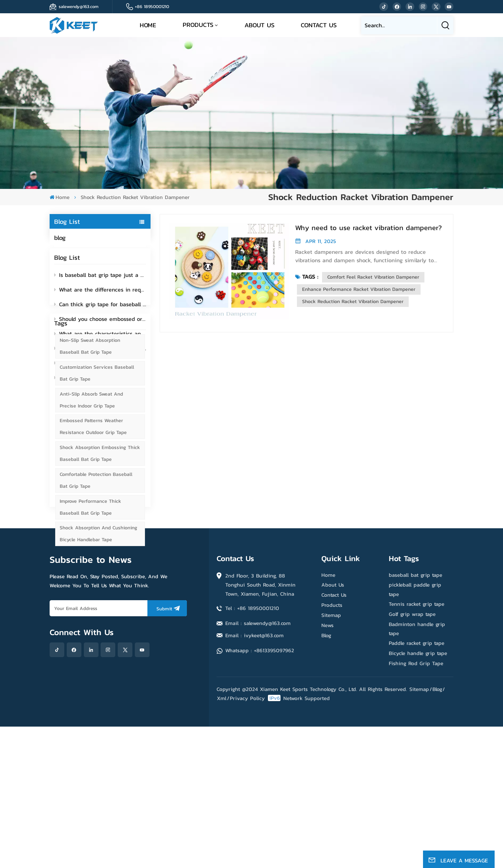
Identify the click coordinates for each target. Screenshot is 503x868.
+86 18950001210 (152, 6)
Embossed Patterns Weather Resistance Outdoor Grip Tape (93, 523)
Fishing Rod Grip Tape (416, 805)
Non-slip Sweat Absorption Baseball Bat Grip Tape (90, 443)
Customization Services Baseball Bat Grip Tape (97, 469)
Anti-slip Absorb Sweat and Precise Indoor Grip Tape (91, 496)
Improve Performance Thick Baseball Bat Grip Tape (90, 604)
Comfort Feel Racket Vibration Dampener (373, 277)
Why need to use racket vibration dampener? (369, 228)
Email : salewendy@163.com (258, 764)
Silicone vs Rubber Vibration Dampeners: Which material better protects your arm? (100, 375)
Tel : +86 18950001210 (252, 749)
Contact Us (319, 25)
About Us (260, 25)
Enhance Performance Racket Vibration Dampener (359, 289)
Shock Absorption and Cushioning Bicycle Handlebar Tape (99, 630)
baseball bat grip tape (415, 716)
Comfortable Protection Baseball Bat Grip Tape (96, 577)
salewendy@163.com (79, 6)
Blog (326, 777)
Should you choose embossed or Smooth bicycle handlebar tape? (100, 331)
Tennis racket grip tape (417, 745)
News (327, 767)
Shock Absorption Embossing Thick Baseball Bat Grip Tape (100, 550)
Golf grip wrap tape (412, 755)
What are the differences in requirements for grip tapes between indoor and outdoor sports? (100, 302)
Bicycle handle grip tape (418, 795)
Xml (222, 840)
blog (60, 238)
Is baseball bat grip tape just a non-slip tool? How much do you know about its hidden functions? (100, 287)
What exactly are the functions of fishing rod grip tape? (100, 390)
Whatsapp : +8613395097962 (260, 792)
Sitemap (331, 756)
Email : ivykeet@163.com (254, 777)
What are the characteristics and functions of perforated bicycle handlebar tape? (100, 346)
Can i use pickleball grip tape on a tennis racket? (100, 360)
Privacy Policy (247, 840)
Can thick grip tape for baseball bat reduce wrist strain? (100, 316)
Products (198, 25)
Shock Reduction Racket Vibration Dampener (353, 301)
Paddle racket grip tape (417, 784)
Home (148, 25)
